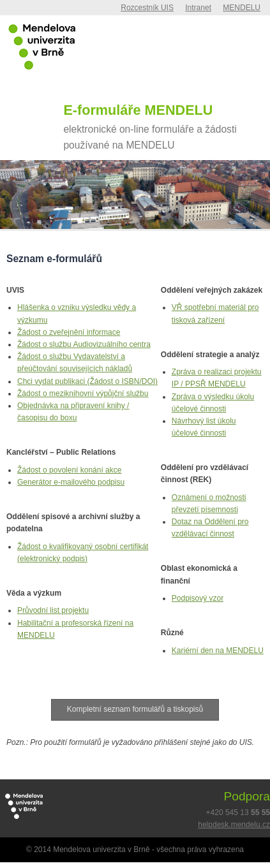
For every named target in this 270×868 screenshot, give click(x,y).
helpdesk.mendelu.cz (234, 825)
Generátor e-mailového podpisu (71, 482)
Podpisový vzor (198, 598)
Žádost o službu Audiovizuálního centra (84, 344)
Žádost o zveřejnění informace (69, 332)
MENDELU (242, 8)
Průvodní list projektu (53, 610)
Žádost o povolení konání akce (69, 470)
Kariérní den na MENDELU (218, 651)
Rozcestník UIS (147, 8)
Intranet (198, 8)
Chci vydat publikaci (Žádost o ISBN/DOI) (87, 381)
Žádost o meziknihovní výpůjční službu (83, 394)
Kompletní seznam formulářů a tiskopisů (135, 709)
